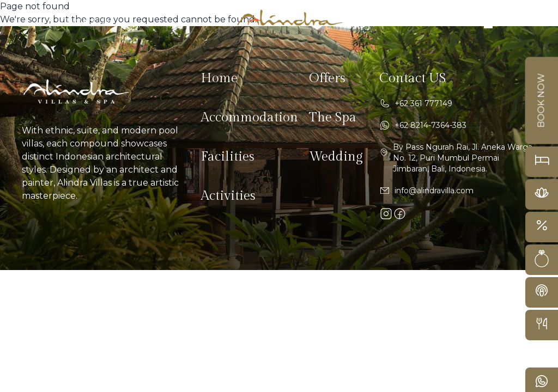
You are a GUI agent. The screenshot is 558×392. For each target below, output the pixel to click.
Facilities (228, 157)
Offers (327, 78)
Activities (228, 196)
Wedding (336, 157)
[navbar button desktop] (484, 22)
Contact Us (85, 22)
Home (219, 78)
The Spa (333, 118)
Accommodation (249, 118)
